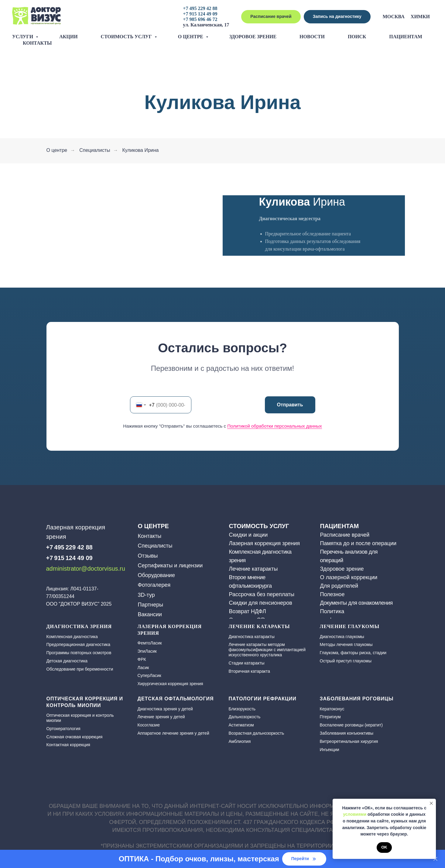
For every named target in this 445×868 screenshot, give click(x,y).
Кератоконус (332, 709)
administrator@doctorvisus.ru (86, 569)
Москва (394, 17)
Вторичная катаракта (250, 671)
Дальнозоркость (245, 717)
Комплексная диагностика (72, 637)
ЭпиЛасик (147, 651)
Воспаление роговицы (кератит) (351, 725)
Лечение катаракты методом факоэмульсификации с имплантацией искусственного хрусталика (267, 650)
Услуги (23, 37)
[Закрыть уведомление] (431, 803)
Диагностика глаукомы (342, 637)
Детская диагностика (67, 661)
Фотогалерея (154, 585)
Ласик (143, 668)
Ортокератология (63, 729)
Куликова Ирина (140, 150)
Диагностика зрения (79, 626)
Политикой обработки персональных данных (275, 426)
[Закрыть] (435, 859)
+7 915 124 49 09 (200, 14)
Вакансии (150, 614)
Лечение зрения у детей (161, 717)
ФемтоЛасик (150, 643)
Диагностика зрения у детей (165, 709)
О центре (191, 37)
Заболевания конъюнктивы (347, 733)
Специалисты (95, 150)
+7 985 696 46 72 (200, 19)
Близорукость (242, 709)
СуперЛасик (149, 675)
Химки (420, 17)
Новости (312, 37)
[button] (337, 17)
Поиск (357, 37)
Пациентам (406, 37)
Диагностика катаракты (252, 637)
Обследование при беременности (80, 669)
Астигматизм (241, 725)
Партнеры (151, 605)
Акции (68, 37)
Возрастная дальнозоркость (257, 733)
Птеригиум (330, 717)
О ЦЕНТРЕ (153, 526)
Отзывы (148, 556)
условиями (355, 814)
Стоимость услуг (127, 37)
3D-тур (146, 595)
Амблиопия (240, 741)
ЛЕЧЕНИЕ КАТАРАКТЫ (259, 626)
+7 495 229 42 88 (200, 8)
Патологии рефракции (263, 699)
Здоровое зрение (253, 37)
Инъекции (330, 750)
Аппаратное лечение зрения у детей (173, 733)
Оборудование (156, 575)
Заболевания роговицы (357, 699)
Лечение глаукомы (350, 626)
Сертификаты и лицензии (170, 566)
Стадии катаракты (247, 663)
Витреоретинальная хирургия (349, 741)
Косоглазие (149, 725)
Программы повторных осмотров (79, 653)
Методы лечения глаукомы (346, 644)
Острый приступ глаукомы (346, 661)
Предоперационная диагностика (78, 644)
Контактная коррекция (68, 745)
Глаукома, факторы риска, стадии (353, 653)
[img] (51, 579)
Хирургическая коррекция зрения (170, 684)
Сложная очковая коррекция (75, 737)
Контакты (37, 43)
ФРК (142, 659)
